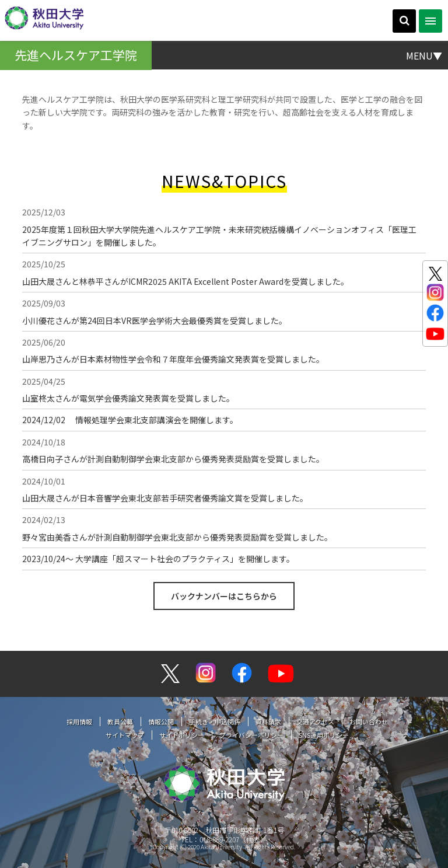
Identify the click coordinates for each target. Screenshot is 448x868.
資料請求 (268, 721)
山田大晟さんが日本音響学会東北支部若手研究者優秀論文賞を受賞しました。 (165, 498)
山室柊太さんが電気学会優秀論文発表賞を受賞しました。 (128, 398)
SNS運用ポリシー (324, 735)
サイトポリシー (182, 735)
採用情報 (79, 721)
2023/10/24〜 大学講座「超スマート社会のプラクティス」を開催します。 (158, 559)
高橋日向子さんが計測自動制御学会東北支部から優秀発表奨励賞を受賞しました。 (173, 459)
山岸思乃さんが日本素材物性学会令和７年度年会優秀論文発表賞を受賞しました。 (173, 359)
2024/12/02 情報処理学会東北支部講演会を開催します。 (130, 420)
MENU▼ (424, 55)
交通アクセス (315, 721)
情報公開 (161, 721)
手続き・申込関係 (215, 721)
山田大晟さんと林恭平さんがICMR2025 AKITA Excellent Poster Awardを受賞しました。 (185, 281)
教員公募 (120, 721)
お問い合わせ (369, 721)
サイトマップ (125, 735)
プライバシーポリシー (251, 735)
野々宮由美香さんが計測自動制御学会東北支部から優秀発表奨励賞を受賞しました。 (177, 537)
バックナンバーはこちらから (224, 596)
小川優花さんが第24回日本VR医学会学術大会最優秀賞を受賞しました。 (155, 320)
